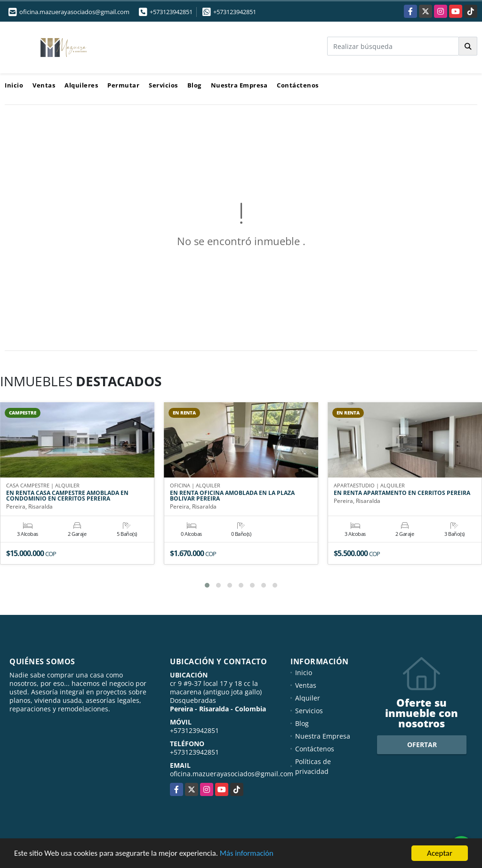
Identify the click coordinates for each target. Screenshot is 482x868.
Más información (251, 855)
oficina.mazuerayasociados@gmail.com (232, 774)
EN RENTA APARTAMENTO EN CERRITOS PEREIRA (402, 494)
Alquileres (81, 85)
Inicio (14, 85)
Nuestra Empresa (239, 85)
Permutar (123, 85)
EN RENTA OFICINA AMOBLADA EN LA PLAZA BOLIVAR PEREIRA (232, 496)
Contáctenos (298, 85)
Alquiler (308, 698)
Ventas (44, 85)
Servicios (163, 85)
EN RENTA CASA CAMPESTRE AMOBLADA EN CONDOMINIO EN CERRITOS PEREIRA (67, 496)
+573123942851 (171, 12)
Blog (194, 85)
